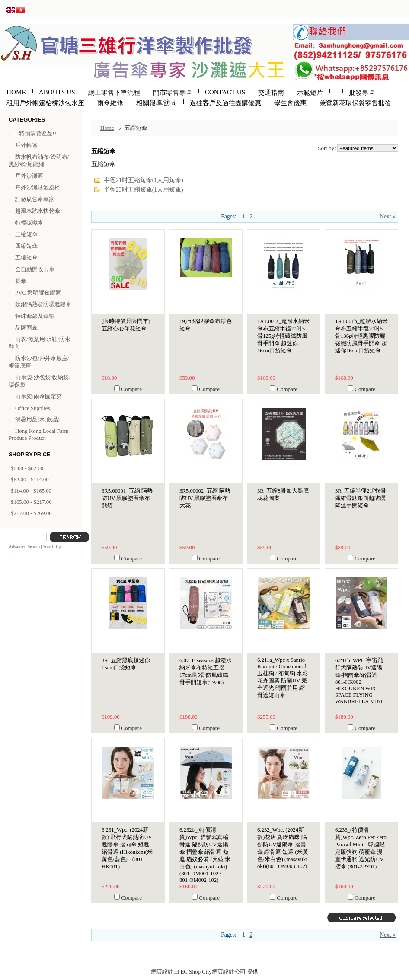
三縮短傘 (26, 234)
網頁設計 (162, 972)
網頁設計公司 (229, 972)
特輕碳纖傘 (29, 223)
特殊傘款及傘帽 (35, 316)
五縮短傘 (26, 258)
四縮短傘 (26, 246)
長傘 (21, 281)
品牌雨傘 (26, 328)
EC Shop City (196, 972)
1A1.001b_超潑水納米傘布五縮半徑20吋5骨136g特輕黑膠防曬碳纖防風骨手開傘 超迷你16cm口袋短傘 (361, 336)
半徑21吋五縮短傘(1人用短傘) (144, 180)
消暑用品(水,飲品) (37, 419)
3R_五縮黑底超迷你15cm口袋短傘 (126, 664)
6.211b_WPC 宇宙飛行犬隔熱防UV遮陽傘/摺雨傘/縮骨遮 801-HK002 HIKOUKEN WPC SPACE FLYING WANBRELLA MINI (359, 681)
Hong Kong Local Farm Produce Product (39, 434)
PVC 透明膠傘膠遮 (38, 293)
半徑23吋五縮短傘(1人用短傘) (144, 190)
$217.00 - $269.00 (31, 513)
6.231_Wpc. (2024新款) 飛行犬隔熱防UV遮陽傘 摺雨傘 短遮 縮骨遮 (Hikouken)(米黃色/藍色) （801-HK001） (127, 848)
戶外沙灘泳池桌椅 (38, 187)
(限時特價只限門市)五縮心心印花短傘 (126, 325)
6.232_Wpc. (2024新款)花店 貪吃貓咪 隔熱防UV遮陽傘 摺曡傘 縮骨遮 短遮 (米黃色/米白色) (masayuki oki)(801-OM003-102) (283, 848)
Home (107, 128)
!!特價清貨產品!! (36, 133)
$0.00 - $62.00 (27, 468)
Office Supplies (32, 408)
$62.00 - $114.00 (30, 479)
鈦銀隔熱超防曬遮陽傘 (43, 304)
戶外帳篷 (26, 145)
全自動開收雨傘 (35, 269)
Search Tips (53, 546)
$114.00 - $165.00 (31, 491)
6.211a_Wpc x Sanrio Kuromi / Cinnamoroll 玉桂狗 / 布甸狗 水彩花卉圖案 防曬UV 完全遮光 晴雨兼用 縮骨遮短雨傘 (283, 678)
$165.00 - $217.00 (31, 502)
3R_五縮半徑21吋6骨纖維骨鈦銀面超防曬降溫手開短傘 (361, 498)
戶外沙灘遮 (29, 176)
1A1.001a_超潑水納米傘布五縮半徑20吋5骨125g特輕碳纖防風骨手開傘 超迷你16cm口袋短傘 (283, 336)
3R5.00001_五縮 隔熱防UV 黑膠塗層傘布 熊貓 (127, 498)
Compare (131, 389)
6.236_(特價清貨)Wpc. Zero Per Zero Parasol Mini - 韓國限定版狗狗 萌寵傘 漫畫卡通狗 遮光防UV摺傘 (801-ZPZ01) (361, 848)
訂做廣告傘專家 (35, 199)
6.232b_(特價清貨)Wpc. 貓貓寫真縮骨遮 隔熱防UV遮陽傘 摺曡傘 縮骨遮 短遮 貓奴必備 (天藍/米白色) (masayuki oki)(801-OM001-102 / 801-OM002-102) (205, 855)
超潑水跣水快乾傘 (38, 211)
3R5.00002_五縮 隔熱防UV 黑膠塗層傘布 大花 (205, 498)
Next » (388, 216)
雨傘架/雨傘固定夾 (38, 396)
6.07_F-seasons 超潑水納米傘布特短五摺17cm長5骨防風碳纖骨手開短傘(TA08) (206, 671)
